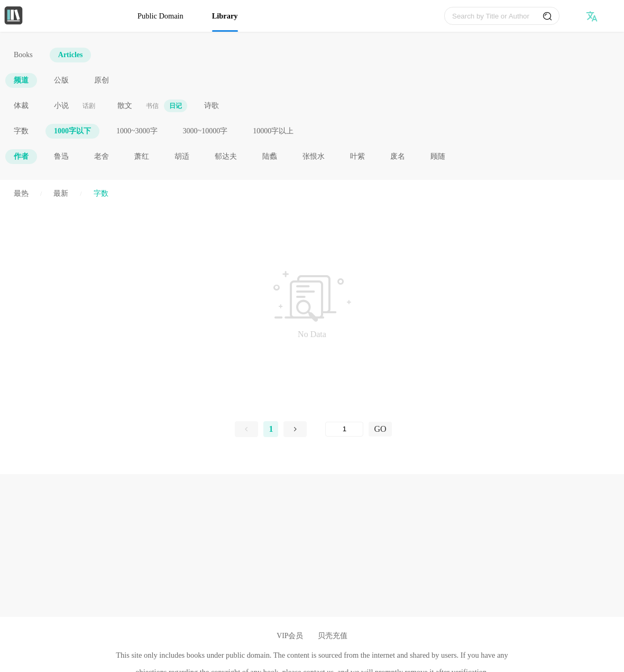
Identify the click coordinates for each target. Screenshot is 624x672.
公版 (61, 80)
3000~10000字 (205, 131)
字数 (21, 131)
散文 (125, 106)
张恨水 (314, 156)
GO (380, 429)
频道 (21, 80)
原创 (102, 80)
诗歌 (212, 106)
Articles (71, 55)
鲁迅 (61, 156)
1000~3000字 (137, 131)
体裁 (21, 106)
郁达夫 (226, 156)
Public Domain (160, 16)
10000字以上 (273, 131)
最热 (21, 193)
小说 (61, 106)
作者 (21, 156)
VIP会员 (290, 636)
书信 (152, 106)
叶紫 (357, 156)
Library (225, 16)
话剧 (89, 106)
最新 (61, 193)
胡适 (182, 156)
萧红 (142, 156)
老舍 (102, 156)
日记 (176, 106)
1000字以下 (72, 131)
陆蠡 (270, 156)
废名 (398, 156)
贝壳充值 (333, 636)
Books (23, 55)
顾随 (438, 156)
